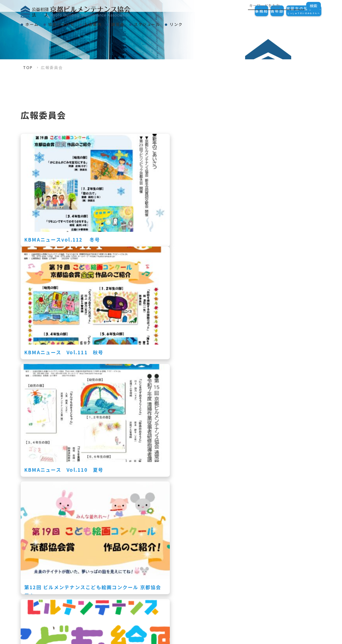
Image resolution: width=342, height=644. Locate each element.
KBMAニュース (240, 596)
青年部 (263, 11)
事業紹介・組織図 (242, 588)
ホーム (36, 22)
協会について (74, 22)
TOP (28, 67)
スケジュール (185, 22)
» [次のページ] (225, 528)
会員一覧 (293, 618)
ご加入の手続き (299, 572)
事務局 (238, 11)
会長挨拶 (233, 572)
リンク (223, 22)
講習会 (148, 22)
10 (196, 528)
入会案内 (114, 22)
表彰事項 (233, 580)
